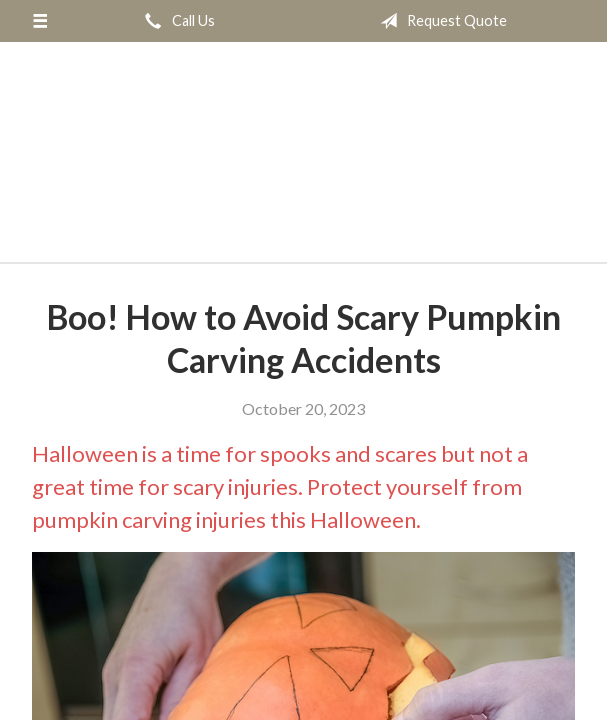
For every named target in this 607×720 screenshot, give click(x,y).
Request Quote (439, 21)
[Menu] (39, 21)
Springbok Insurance (304, 149)
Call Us (176, 21)
